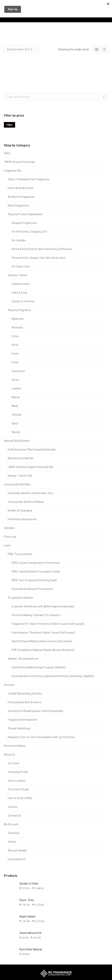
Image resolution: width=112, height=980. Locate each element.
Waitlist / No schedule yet (23, 659)
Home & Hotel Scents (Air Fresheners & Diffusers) (42, 249)
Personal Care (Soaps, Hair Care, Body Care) (39, 258)
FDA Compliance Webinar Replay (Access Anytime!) (43, 650)
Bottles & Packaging (20, 511)
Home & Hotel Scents (21, 188)
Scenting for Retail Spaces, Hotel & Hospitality (36, 711)
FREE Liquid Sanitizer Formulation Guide (36, 572)
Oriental (16, 415)
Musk (15, 406)
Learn (7, 545)
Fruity (15, 362)
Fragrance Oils (13, 171)
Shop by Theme (17, 275)
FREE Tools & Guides (20, 554)
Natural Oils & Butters (17, 441)
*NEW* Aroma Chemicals (19, 162)
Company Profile (18, 772)
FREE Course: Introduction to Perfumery (36, 563)
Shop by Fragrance (19, 310)
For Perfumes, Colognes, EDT (30, 232)
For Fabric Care (21, 266)
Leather (16, 389)
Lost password (17, 859)
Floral (15, 345)
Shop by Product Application (25, 214)
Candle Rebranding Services (25, 694)
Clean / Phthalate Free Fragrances (29, 179)
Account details (17, 850)
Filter (10, 125)
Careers (13, 807)
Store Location (17, 781)
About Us (10, 755)
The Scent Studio (18, 789)
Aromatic (17, 328)
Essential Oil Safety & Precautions (32, 589)
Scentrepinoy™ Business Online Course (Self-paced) (43, 633)
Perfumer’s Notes (15, 746)
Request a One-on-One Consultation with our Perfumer (41, 737)
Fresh (15, 354)
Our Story (14, 763)
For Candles (19, 240)
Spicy (15, 423)
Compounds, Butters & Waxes (26, 502)
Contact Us (14, 816)
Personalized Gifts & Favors (25, 702)
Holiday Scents (21, 284)
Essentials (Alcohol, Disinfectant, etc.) (31, 493)
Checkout (14, 833)
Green (15, 380)
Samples (9, 528)
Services (9, 685)
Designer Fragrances (24, 223)
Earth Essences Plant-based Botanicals (32, 450)
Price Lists (10, 537)
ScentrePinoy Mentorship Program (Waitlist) (39, 667)
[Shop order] (22, 49)
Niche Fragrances (18, 205)
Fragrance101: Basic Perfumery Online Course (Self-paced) (48, 624)
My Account (11, 824)
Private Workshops (19, 728)
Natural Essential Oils (21, 458)
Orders (12, 842)
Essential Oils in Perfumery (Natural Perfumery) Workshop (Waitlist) (53, 676)
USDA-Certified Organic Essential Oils (30, 467)
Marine (16, 397)
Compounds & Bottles (17, 484)
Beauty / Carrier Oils (20, 476)
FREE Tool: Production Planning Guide (34, 580)
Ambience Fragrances (21, 197)
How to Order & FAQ (20, 798)
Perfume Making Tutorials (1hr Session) (36, 615)
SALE (7, 153)
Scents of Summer (23, 301)
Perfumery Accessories (22, 519)
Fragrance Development (23, 720)
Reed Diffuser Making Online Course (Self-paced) (42, 641)
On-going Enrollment (20, 598)
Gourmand (18, 371)
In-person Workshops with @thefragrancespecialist (43, 606)
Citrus (15, 336)
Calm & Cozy (19, 293)
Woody (16, 432)
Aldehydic (18, 319)
